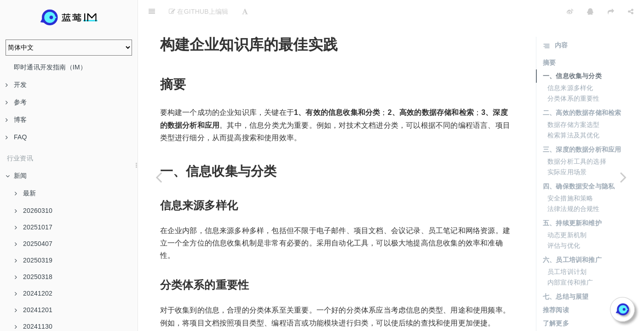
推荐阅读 (556, 287)
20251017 (34, 227)
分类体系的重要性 (574, 75)
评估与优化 (564, 223)
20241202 (34, 293)
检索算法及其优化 (574, 112)
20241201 (34, 310)
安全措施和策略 (570, 175)
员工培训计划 (567, 249)
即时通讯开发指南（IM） (50, 67)
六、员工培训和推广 (572, 237)
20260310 (34, 211)
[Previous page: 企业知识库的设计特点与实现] (159, 177)
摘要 (549, 40)
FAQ (16, 137)
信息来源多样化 (570, 65)
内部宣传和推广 (570, 259)
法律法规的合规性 (574, 186)
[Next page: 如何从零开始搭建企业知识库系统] (623, 177)
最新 (25, 193)
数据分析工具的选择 (577, 138)
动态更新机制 (567, 212)
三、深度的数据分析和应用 (582, 126)
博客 (16, 120)
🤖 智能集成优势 (572, 323)
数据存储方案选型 (574, 102)
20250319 (34, 260)
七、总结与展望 (566, 274)
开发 (16, 85)
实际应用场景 (567, 149)
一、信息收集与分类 (572, 53)
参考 (16, 102)
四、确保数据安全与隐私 (579, 163)
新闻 (16, 176)
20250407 (34, 244)
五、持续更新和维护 (572, 200)
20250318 (34, 277)
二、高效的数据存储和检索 (582, 90)
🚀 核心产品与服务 (575, 312)
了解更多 (556, 300)
